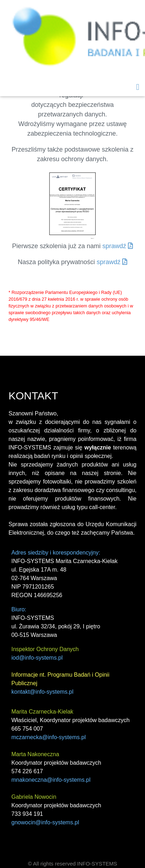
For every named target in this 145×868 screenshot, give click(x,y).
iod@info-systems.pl (37, 658)
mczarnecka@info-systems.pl (49, 737)
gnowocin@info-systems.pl (45, 822)
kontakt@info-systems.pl (42, 692)
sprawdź (118, 246)
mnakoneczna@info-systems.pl (51, 780)
